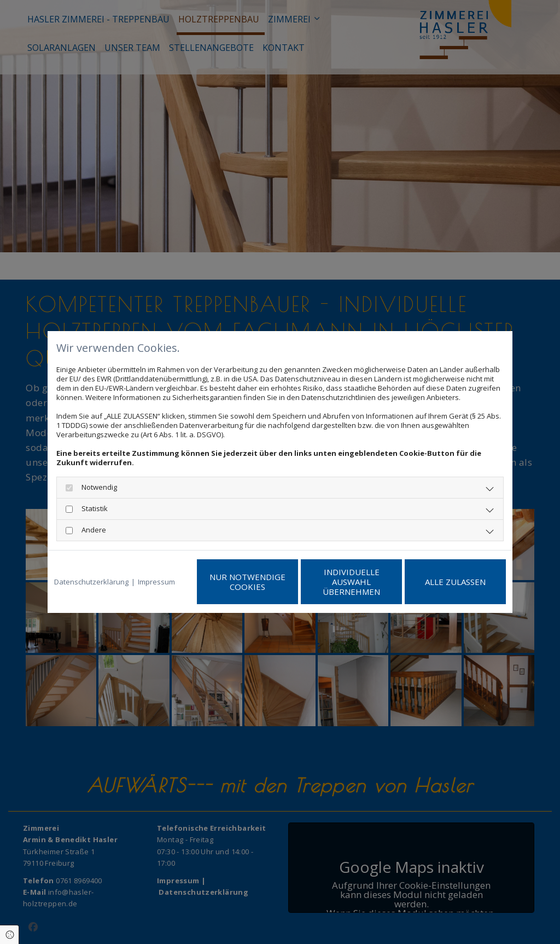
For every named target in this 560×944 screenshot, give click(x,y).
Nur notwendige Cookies (247, 582)
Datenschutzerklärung (91, 582)
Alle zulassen (455, 582)
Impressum (156, 582)
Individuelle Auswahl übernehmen (351, 582)
